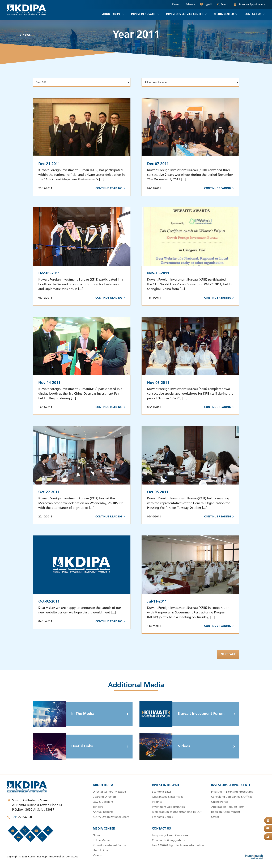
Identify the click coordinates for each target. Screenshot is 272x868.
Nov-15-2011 (158, 273)
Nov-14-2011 (49, 383)
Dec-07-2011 (158, 164)
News (25, 35)
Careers (176, 4)
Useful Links (63, 747)
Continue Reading (110, 188)
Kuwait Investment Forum (182, 714)
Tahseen (190, 4)
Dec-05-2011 (49, 273)
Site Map (42, 857)
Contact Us (72, 857)
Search (223, 4)
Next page (228, 654)
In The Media (63, 714)
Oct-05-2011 (158, 492)
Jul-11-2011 (157, 601)
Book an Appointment (249, 4)
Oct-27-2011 (49, 492)
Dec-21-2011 (49, 164)
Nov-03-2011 (158, 383)
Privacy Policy (56, 857)
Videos (165, 747)
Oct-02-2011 (49, 601)
